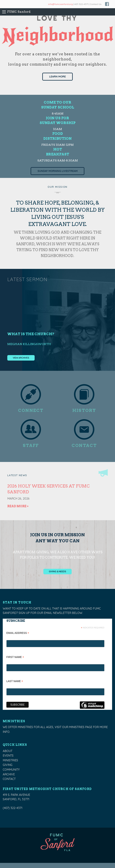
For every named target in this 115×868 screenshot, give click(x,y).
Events (8, 755)
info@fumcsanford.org (60, 4)
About (8, 751)
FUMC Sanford (19, 12)
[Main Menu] (4, 12)
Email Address (18, 633)
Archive (9, 774)
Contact (9, 779)
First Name (15, 657)
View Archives (21, 358)
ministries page (81, 727)
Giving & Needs (57, 571)
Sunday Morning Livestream (58, 171)
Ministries (10, 760)
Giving (8, 765)
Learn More (57, 77)
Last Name (15, 682)
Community (11, 770)
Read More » (18, 506)
